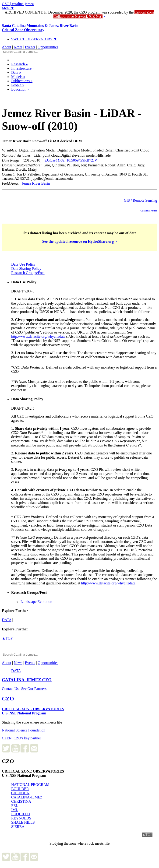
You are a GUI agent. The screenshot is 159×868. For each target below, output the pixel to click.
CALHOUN (20, 793)
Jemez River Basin (36, 183)
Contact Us (10, 689)
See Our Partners (34, 689)
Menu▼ (8, 8)
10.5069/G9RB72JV (71, 160)
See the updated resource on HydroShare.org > (80, 241)
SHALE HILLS (23, 822)
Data (16, 72)
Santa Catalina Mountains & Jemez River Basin (40, 28)
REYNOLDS (21, 818)
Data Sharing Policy (26, 269)
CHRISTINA (21, 801)
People (18, 85)
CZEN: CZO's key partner (21, 738)
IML (15, 810)
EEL (15, 806)
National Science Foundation (24, 730)
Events (30, 47)
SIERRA (18, 827)
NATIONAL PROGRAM (30, 785)
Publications (22, 81)
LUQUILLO (21, 814)
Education (20, 89)
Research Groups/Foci (28, 273)
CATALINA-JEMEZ (27, 797)
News (18, 47)
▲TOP (7, 638)
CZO (27, 680)
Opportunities (48, 47)
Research (19, 64)
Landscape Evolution (36, 602)
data (7, 620)
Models (18, 77)
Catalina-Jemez (149, 211)
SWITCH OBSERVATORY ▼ (34, 39)
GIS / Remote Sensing (140, 200)
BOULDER (20, 789)
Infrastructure (23, 68)
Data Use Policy (23, 264)
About (7, 47)
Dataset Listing (18, 95)
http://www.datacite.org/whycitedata (38, 336)
